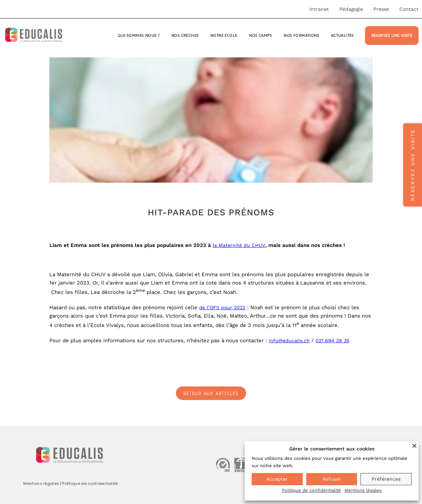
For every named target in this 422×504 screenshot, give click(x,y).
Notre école (224, 35)
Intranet (319, 9)
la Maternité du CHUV (239, 245)
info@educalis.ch (289, 341)
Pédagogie (351, 9)
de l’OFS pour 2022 (222, 307)
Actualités (342, 35)
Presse (381, 9)
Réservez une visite (392, 35)
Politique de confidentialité (90, 483)
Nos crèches (185, 35)
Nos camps (261, 35)
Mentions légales (41, 483)
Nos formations (301, 35)
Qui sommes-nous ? (139, 35)
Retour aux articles (211, 394)
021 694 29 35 (332, 341)
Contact (409, 9)
